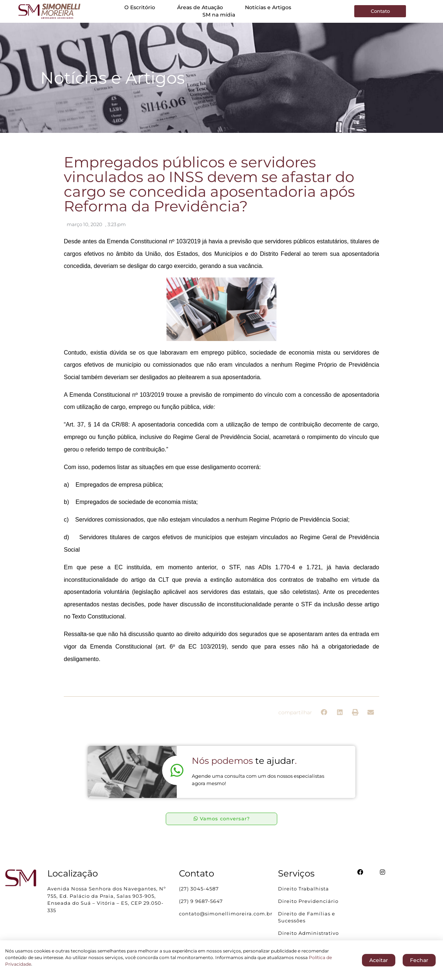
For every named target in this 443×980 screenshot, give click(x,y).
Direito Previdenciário (308, 901)
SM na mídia (219, 15)
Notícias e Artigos (268, 7)
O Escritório (140, 7)
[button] (324, 713)
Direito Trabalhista (303, 889)
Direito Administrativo (308, 933)
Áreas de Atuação (200, 7)
